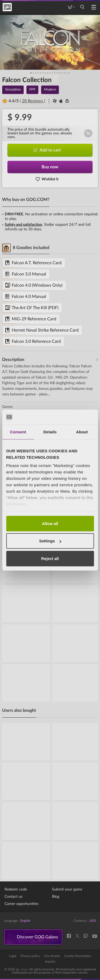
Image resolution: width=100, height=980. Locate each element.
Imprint (50, 962)
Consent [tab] (18, 432)
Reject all (50, 558)
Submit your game (67, 889)
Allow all (50, 523)
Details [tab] (50, 432)
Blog (56, 897)
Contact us (13, 897)
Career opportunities (21, 904)
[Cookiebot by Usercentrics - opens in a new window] (71, 417)
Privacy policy (30, 956)
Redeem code (16, 889)
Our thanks (52, 956)
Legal (13, 956)
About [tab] (82, 432)
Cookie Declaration (78, 956)
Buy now (50, 167)
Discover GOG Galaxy (37, 937)
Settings (50, 541)
